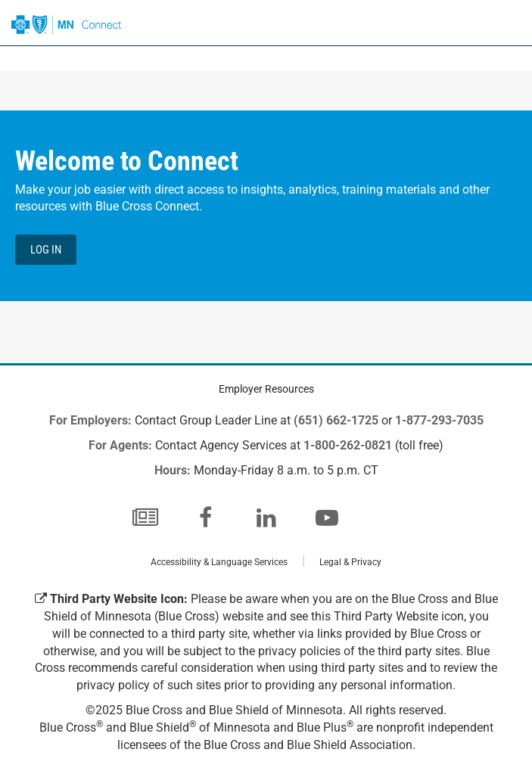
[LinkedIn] (266, 518)
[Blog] (145, 518)
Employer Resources (266, 389)
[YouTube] (327, 518)
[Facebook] (205, 518)
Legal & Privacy (350, 562)
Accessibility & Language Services (219, 562)
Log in (46, 250)
